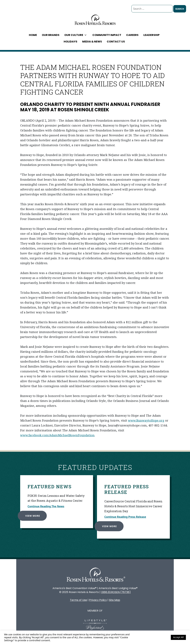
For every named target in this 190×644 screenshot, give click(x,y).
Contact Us (116, 42)
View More (31, 514)
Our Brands (51, 35)
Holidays (70, 42)
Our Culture (76, 35)
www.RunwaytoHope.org (146, 420)
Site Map (115, 600)
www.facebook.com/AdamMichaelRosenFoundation (57, 435)
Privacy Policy (98, 600)
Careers (132, 35)
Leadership (151, 35)
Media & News (92, 42)
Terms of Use (78, 600)
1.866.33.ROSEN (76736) (116, 592)
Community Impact (107, 35)
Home (33, 35)
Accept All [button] (178, 637)
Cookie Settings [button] (159, 637)
